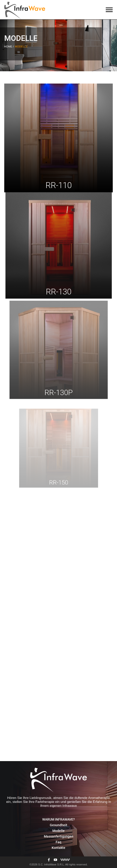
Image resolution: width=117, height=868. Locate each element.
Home (9, 46)
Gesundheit (58, 825)
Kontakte (58, 848)
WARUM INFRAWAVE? (58, 819)
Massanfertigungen (59, 836)
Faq (58, 842)
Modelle (58, 831)
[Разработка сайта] (65, 860)
